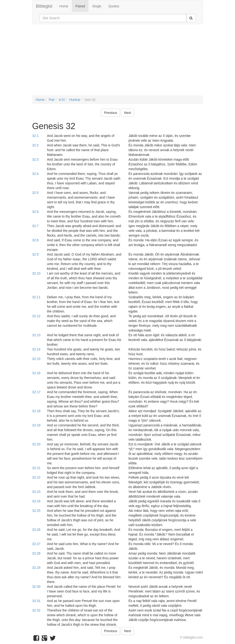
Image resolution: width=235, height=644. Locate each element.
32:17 (36, 392)
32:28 (36, 553)
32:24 (36, 501)
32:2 (35, 145)
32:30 (36, 587)
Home (64, 6)
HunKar (75, 100)
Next (127, 113)
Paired (80, 6)
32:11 (36, 297)
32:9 (35, 254)
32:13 (36, 335)
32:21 (36, 468)
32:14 (36, 349)
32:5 (35, 193)
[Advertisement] (118, 62)
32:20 (36, 444)
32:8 (35, 240)
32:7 (35, 226)
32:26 (36, 530)
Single (97, 6)
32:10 (36, 273)
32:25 (36, 511)
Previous (111, 113)
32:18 (36, 411)
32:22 (36, 477)
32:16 (36, 373)
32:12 (36, 316)
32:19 (36, 425)
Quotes (114, 6)
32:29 (36, 568)
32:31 (36, 601)
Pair (52, 100)
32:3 (35, 159)
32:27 (36, 544)
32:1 (35, 136)
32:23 (36, 492)
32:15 (36, 359)
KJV (62, 100)
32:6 (35, 212)
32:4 (35, 174)
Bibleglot (44, 6)
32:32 (36, 610)
